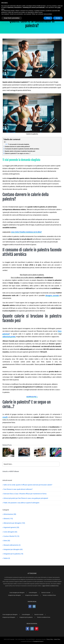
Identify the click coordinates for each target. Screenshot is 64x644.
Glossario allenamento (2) (12, 545)
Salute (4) (7, 558)
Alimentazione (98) (10, 514)
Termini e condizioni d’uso (49, 595)
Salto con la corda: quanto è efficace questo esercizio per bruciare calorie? (28, 485)
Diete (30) (7, 541)
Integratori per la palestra (32, 595)
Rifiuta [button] (48, 18)
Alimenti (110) (8, 519)
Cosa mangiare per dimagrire (17, 593)
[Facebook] (30, 606)
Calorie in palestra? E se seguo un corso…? (17, 153)
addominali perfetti (9, 337)
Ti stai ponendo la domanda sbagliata (19, 144)
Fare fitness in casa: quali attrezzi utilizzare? (18, 489)
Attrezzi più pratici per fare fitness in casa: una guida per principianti (26, 498)
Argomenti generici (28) (11, 527)
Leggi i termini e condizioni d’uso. (50, 586)
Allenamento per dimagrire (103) (14, 523)
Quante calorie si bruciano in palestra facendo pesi (20, 151)
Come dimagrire (33, 593)
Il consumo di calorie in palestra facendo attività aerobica (22, 149)
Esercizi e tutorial (46, 593)
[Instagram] (34, 606)
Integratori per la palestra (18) (13, 554)
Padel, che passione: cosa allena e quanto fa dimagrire (21, 503)
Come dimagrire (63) (10, 532)
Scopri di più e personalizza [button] (12, 18)
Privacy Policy (50, 639)
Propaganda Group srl (38, 641)
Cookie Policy (57, 639)
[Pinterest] (37, 629)
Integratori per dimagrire (14, 595)
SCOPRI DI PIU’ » (32, 397)
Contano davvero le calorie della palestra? (17, 147)
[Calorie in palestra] (32, 58)
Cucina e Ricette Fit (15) (11, 536)
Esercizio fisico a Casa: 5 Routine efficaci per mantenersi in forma (25, 494)
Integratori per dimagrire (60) (13, 549)
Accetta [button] (58, 18)
